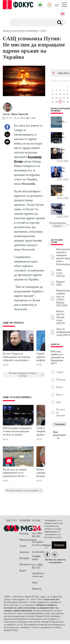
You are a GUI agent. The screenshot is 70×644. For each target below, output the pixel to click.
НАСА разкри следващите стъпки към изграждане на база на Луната (17, 431)
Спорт (23, 546)
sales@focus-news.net (38, 575)
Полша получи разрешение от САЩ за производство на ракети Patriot (62, 188)
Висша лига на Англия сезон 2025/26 (60, 317)
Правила (37, 589)
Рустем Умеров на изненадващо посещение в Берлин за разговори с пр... (62, 151)
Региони (24, 534)
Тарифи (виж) (36, 558)
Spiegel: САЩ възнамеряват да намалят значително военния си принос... (62, 207)
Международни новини (60, 110)
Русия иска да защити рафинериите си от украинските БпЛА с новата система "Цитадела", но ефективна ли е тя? (15, 473)
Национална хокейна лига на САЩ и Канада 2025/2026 (63, 298)
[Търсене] (31, 22)
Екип (35, 582)
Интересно (25, 564)
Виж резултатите (60, 435)
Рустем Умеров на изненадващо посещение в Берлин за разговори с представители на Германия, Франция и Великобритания (17, 357)
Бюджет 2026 (61, 283)
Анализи (24, 552)
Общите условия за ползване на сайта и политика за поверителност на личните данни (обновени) (31, 608)
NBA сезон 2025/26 (60, 273)
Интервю (24, 558)
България (25, 527)
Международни (26, 540)
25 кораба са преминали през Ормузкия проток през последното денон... (62, 120)
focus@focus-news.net (38, 543)
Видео (23, 571)
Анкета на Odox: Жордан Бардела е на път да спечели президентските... (62, 170)
